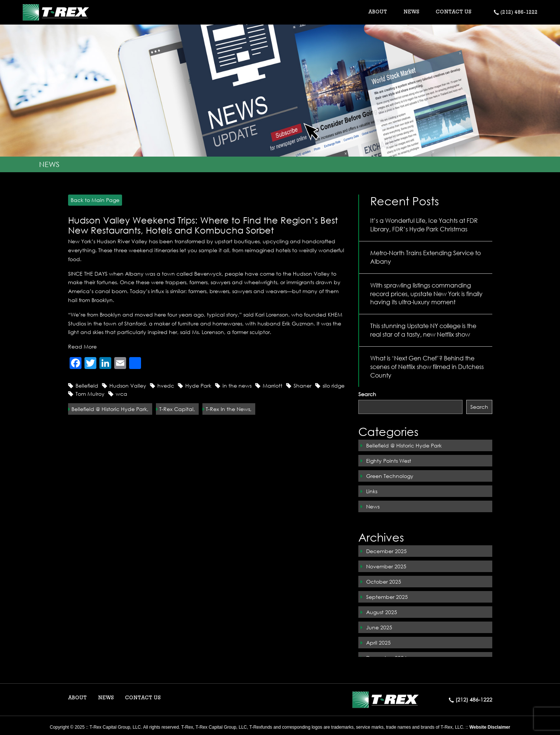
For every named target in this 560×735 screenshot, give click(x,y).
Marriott (273, 386)
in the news (237, 386)
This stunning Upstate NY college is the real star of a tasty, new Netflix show (423, 330)
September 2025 (387, 597)
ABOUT (77, 698)
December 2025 (386, 551)
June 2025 (379, 627)
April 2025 (378, 643)
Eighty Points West (389, 461)
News (373, 506)
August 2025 (382, 612)
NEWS (411, 12)
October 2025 (384, 582)
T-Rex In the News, (229, 409)
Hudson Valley (128, 386)
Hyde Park (198, 386)
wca (121, 394)
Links (372, 491)
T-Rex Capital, (177, 409)
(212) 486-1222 (516, 13)
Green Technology (390, 476)
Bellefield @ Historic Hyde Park (404, 445)
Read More (82, 346)
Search (367, 394)
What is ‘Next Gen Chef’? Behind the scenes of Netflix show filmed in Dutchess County (427, 367)
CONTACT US (454, 12)
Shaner (303, 386)
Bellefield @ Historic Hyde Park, (110, 409)
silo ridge (334, 386)
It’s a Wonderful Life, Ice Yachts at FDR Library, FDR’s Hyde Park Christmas (424, 225)
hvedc (166, 386)
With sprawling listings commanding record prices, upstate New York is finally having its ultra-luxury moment (426, 294)
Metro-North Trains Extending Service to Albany (425, 257)
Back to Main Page (94, 200)
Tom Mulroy (90, 394)
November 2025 (386, 566)
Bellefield (87, 386)
